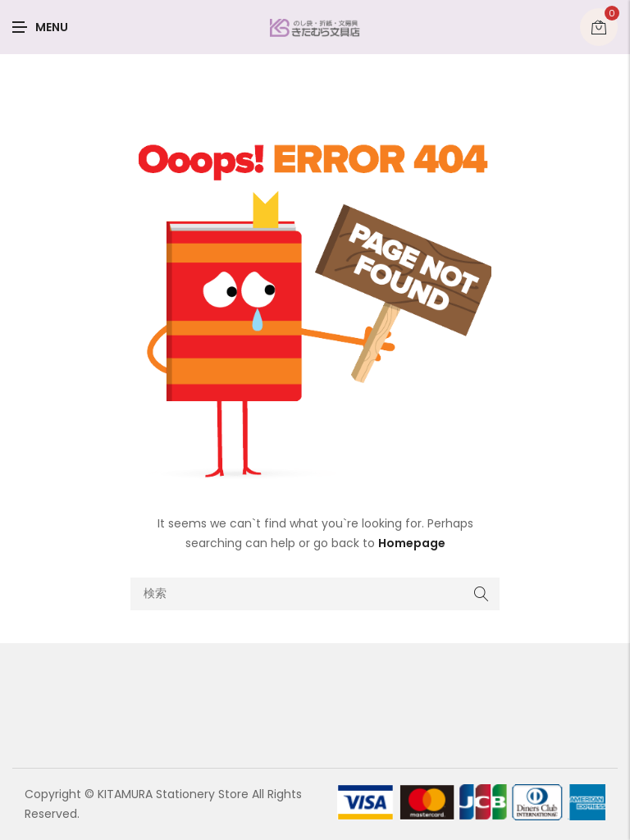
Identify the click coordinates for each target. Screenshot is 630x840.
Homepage (412, 543)
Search (482, 594)
